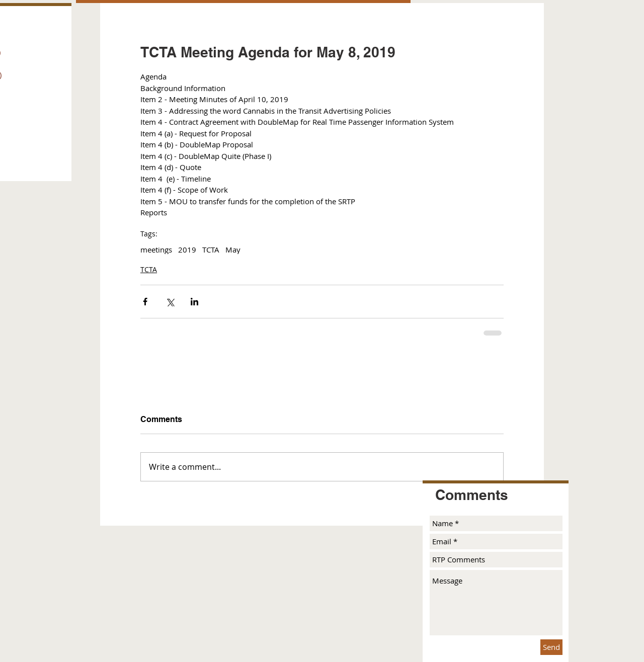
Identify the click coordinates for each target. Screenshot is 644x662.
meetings (156, 250)
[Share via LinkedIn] (194, 302)
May (233, 250)
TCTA (211, 250)
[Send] (551, 647)
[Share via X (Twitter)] (170, 302)
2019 (187, 250)
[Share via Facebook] (145, 302)
